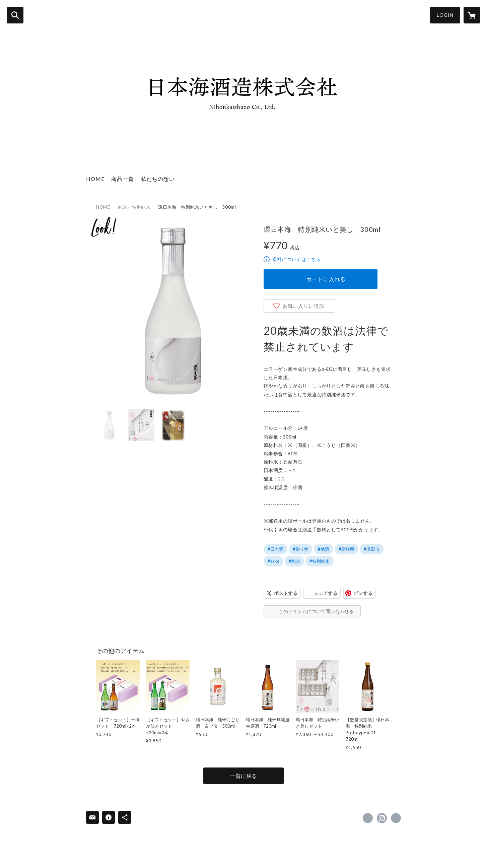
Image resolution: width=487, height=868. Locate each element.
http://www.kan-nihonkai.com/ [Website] (396, 818)
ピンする (363, 593)
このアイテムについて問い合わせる (316, 611)
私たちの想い (158, 179)
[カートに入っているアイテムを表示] (472, 15)
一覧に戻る (243, 776)
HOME (95, 179)
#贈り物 (301, 549)
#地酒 (324, 549)
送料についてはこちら (296, 259)
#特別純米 (320, 561)
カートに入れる (326, 279)
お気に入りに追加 (303, 306)
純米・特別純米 (134, 207)
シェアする (326, 593)
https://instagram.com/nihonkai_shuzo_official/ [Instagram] (382, 818)
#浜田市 (372, 549)
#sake (273, 561)
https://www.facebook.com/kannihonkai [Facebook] (368, 818)
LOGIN (445, 15)
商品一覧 (123, 179)
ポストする (286, 593)
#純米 (294, 561)
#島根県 (346, 549)
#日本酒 (275, 549)
